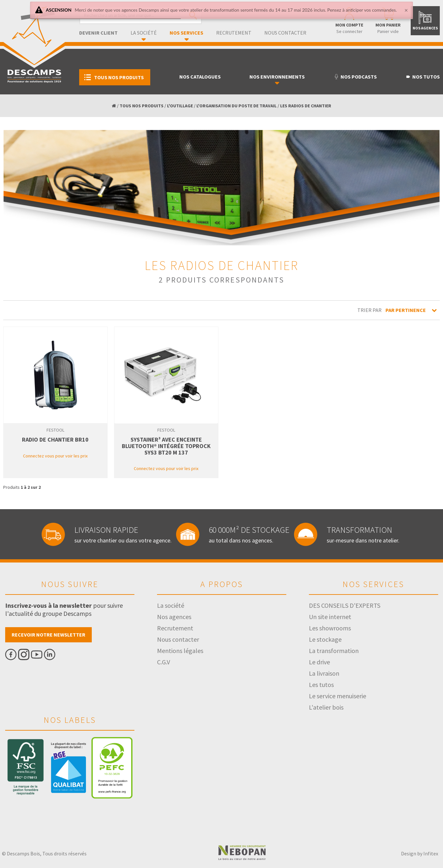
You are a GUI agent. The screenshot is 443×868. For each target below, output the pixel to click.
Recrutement (234, 33)
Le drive (319, 662)
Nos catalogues (200, 77)
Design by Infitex (420, 853)
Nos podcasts (355, 77)
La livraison (324, 673)
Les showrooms (330, 628)
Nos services (186, 33)
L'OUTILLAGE (180, 106)
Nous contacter (285, 33)
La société (144, 33)
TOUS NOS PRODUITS (142, 106)
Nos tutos (423, 77)
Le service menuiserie (338, 696)
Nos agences (174, 617)
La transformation (334, 651)
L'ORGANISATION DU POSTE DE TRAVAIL (237, 106)
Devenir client (98, 33)
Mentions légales (180, 651)
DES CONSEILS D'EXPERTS (345, 605)
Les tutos (321, 685)
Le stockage (325, 639)
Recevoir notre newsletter (48, 635)
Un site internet (330, 617)
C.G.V (163, 662)
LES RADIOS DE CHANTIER (306, 106)
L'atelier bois (326, 707)
